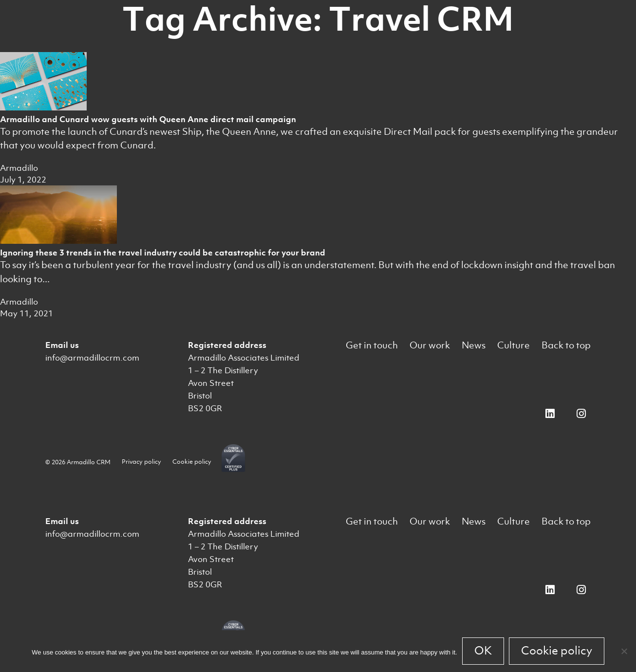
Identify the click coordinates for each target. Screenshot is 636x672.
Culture (514, 345)
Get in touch (372, 345)
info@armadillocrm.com (92, 358)
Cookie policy (192, 462)
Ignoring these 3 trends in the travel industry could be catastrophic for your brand (163, 253)
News (474, 345)
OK (483, 651)
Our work (430, 345)
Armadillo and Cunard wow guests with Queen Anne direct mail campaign (148, 119)
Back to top (566, 345)
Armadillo (19, 168)
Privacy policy (141, 462)
